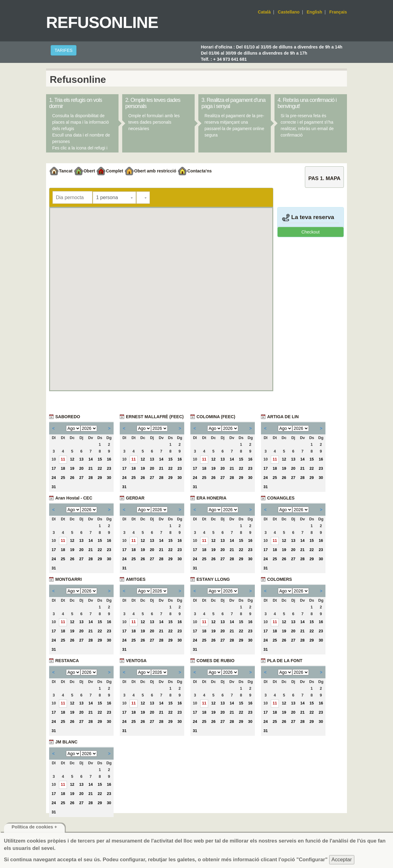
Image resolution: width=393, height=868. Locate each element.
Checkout (311, 232)
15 (100, 459)
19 (72, 469)
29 (100, 478)
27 (81, 478)
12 (72, 459)
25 (63, 478)
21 (91, 469)
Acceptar (342, 860)
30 (109, 478)
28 (91, 478)
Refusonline (102, 22)
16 (109, 459)
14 (91, 459)
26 (72, 478)
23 (109, 469)
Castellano (289, 12)
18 (63, 469)
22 (100, 469)
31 (54, 487)
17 (54, 469)
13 (81, 459)
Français (338, 12)
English (315, 12)
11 (63, 459)
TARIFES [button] (64, 50)
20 (81, 469)
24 (54, 478)
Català (264, 12)
